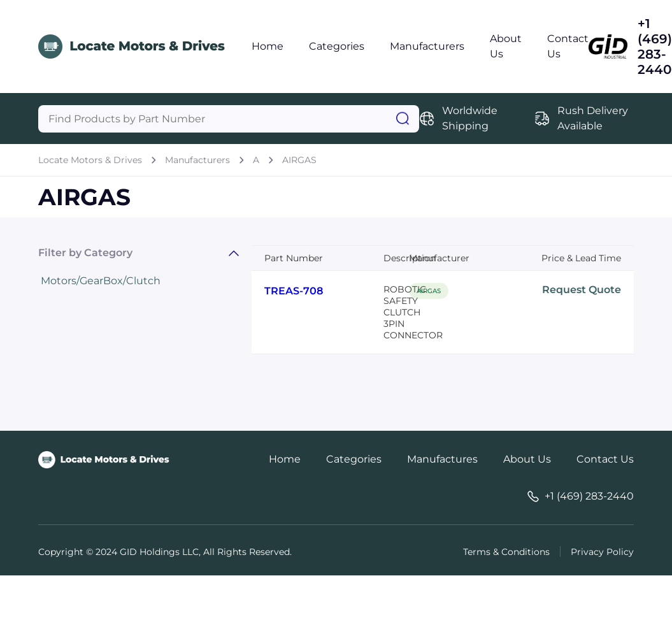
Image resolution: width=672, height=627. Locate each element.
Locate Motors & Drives (90, 160)
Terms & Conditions (506, 552)
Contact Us (605, 459)
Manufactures (442, 459)
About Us (527, 459)
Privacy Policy (602, 552)
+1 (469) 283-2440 (655, 47)
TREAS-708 (294, 291)
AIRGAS (299, 160)
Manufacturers (427, 46)
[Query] (229, 119)
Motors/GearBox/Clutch (101, 281)
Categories (337, 46)
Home (268, 46)
